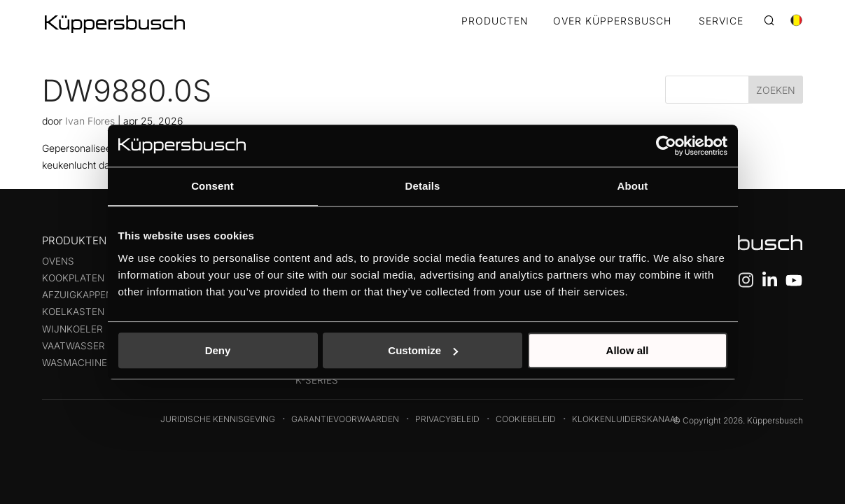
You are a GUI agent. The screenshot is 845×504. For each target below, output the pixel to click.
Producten (495, 21)
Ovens (58, 261)
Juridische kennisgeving (218, 419)
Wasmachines (78, 363)
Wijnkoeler (72, 329)
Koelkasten (73, 311)
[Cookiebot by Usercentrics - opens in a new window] (666, 146)
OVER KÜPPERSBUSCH (612, 21)
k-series (317, 380)
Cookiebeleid (526, 419)
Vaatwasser (74, 346)
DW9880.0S (127, 90)
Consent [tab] (212, 186)
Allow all (628, 350)
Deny (218, 350)
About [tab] (633, 186)
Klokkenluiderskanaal (626, 419)
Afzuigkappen (77, 295)
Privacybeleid (447, 419)
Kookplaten (73, 278)
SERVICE (721, 21)
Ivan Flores (90, 121)
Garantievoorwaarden (345, 419)
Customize (423, 350)
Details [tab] (423, 186)
